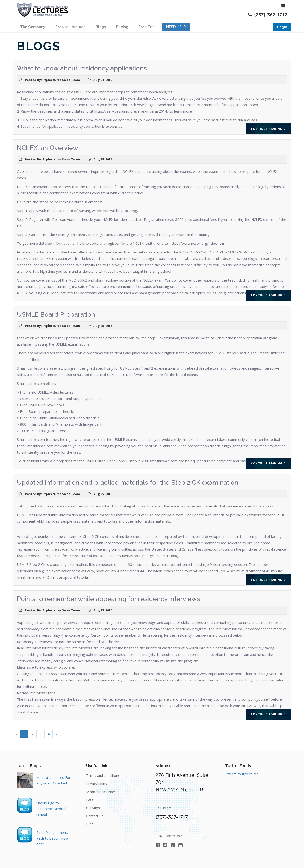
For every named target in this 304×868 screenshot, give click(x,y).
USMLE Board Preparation (56, 314)
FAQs (90, 800)
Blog (90, 824)
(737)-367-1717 (268, 15)
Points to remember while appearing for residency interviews (108, 599)
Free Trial (147, 27)
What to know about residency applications (82, 68)
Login (282, 27)
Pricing (122, 27)
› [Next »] (56, 734)
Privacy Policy (97, 784)
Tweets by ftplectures (242, 774)
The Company (33, 27)
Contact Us (95, 816)
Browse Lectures (70, 27)
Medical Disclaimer (101, 792)
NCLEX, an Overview (47, 148)
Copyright (94, 808)
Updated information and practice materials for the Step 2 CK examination (128, 482)
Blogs (101, 27)
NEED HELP (176, 27)
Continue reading (268, 129)
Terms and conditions (103, 776)
